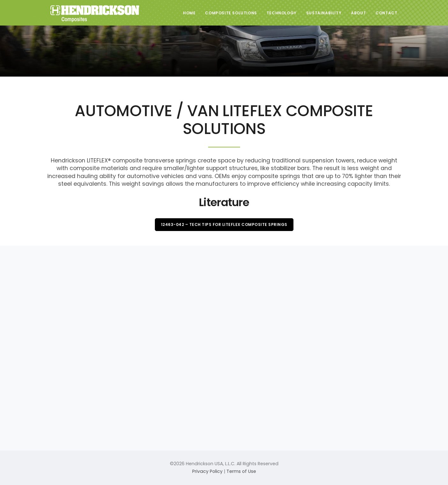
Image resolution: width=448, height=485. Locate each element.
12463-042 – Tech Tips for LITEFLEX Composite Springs (224, 224)
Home (189, 13)
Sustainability (324, 13)
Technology (282, 13)
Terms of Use (241, 471)
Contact (386, 13)
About (358, 13)
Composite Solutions (231, 13)
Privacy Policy (207, 471)
